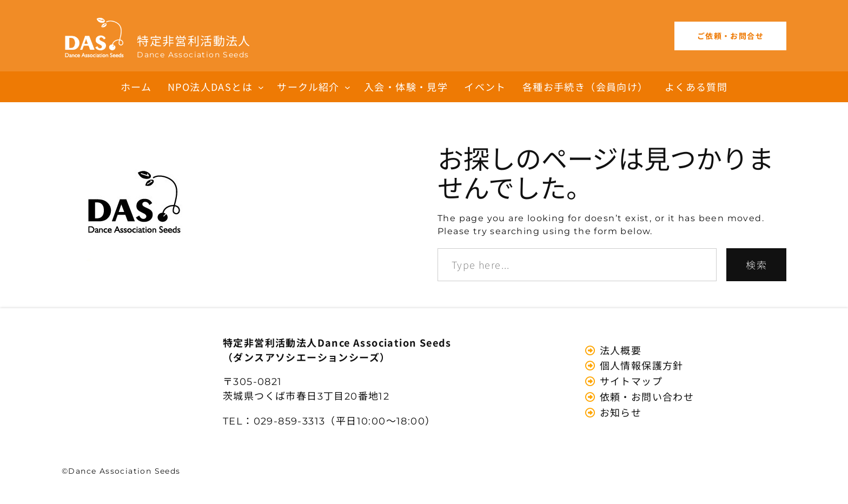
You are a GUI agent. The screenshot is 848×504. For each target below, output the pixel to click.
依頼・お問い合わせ (645, 396)
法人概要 (619, 350)
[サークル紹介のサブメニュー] (347, 87)
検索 (756, 264)
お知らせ (619, 412)
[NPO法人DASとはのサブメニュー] (261, 87)
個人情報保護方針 (640, 365)
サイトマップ (630, 381)
